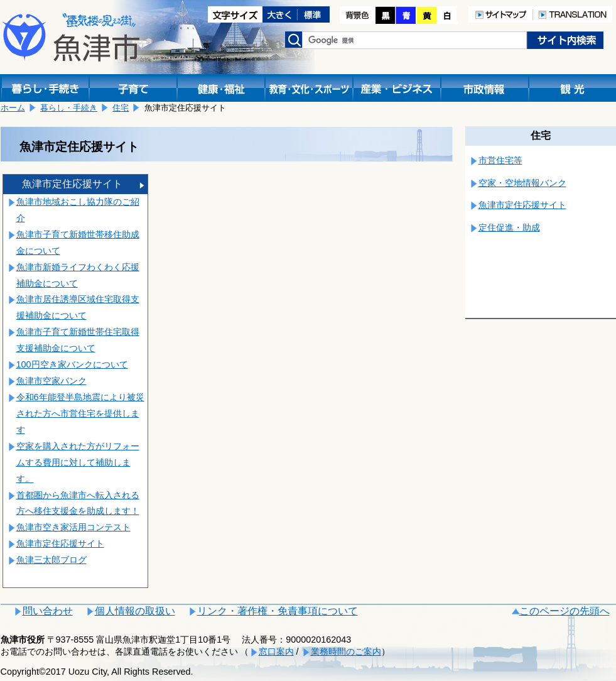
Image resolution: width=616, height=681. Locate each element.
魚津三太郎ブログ (51, 560)
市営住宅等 (500, 160)
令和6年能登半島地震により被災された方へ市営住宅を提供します (80, 413)
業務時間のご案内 (346, 651)
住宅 (121, 108)
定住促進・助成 (509, 227)
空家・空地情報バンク (522, 183)
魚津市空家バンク (51, 381)
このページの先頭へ (565, 611)
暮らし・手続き (69, 108)
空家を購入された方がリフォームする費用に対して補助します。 (78, 462)
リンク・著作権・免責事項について (278, 611)
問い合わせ (48, 611)
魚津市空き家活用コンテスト (73, 527)
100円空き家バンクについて (72, 364)
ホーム (13, 108)
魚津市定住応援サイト (72, 184)
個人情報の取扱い (135, 611)
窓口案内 (276, 651)
